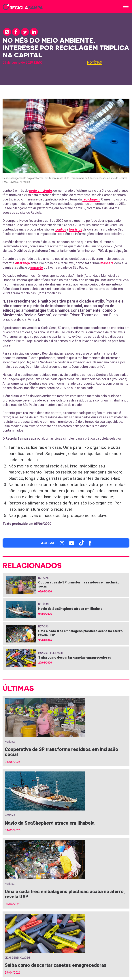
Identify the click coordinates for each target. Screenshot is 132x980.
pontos (61, 229)
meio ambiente (41, 190)
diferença (22, 263)
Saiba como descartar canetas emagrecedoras (75, 657)
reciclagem (91, 199)
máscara (107, 263)
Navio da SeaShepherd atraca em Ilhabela (70, 609)
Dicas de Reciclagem (51, 653)
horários (76, 229)
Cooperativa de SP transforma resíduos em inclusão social (61, 752)
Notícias (95, 62)
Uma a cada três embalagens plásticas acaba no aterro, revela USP (65, 894)
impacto (37, 267)
